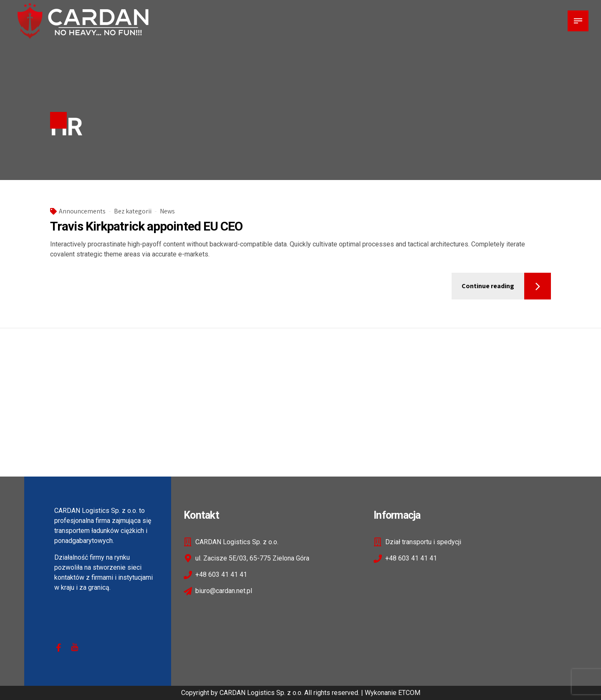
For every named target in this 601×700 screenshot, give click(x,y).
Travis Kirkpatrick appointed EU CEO (146, 226)
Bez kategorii (133, 211)
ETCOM (409, 693)
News (167, 211)
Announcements (82, 211)
